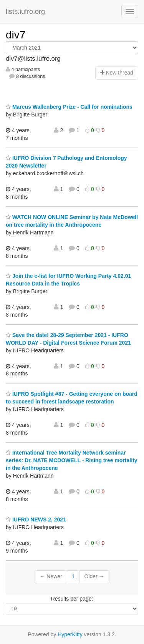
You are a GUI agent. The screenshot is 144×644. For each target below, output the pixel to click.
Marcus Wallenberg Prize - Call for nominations (69, 107)
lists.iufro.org (25, 12)
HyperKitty (70, 634)
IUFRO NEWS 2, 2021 (36, 520)
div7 (16, 35)
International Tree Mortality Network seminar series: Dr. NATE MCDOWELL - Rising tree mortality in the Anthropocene (72, 460)
